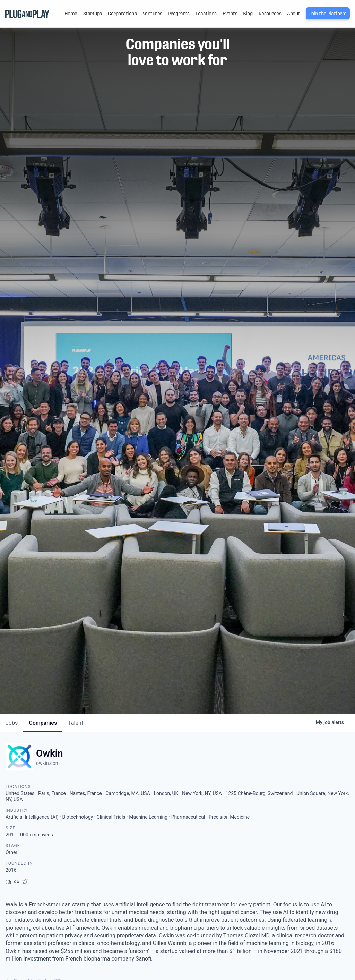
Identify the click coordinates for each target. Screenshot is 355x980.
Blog (248, 14)
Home (71, 14)
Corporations (122, 14)
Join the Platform (328, 14)
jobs (12, 723)
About (293, 14)
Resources (270, 14)
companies (43, 723)
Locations (206, 14)
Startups (93, 14)
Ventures (153, 14)
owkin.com (48, 763)
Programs (179, 14)
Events (230, 14)
